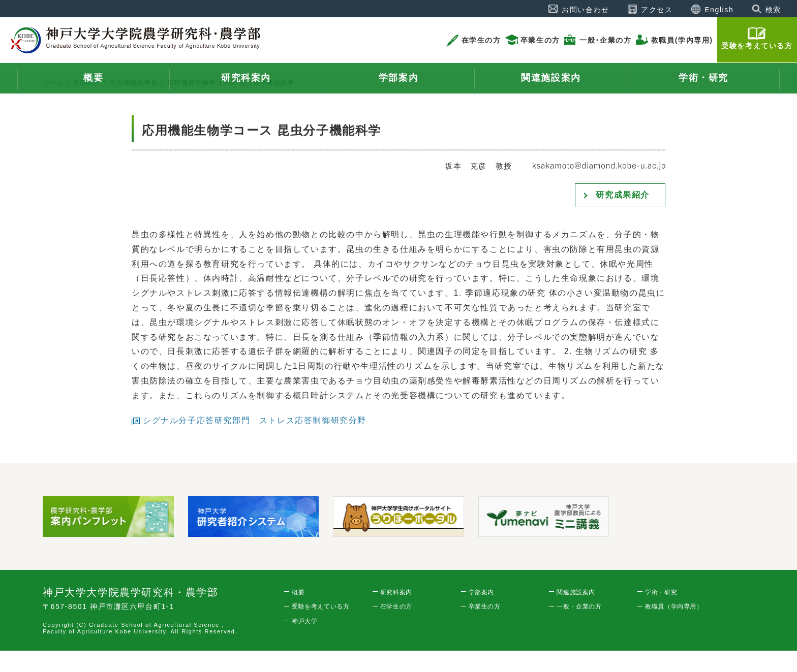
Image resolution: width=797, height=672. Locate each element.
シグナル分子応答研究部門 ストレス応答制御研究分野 (255, 442)
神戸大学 (304, 643)
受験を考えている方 (757, 46)
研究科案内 (396, 614)
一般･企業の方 (605, 40)
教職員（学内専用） (674, 628)
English (719, 10)
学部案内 (86, 105)
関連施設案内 (576, 614)
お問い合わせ (586, 10)
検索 (773, 10)
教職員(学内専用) (682, 40)
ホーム (53, 105)
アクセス (657, 10)
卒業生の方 (540, 40)
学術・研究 (661, 614)
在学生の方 (481, 40)
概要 (298, 614)
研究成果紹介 (623, 217)
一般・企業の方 (579, 628)
